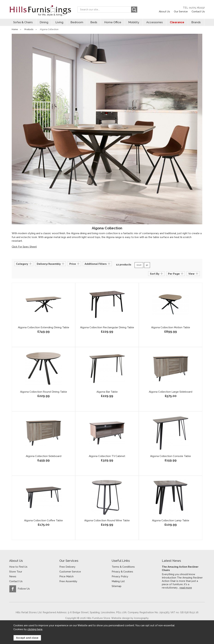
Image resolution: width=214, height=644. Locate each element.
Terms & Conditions (123, 567)
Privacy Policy (120, 576)
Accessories (154, 22)
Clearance (177, 22)
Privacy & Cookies (122, 572)
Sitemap (117, 586)
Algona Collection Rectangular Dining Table (107, 327)
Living (59, 22)
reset (139, 265)
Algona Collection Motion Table (171, 327)
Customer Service (70, 572)
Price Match (66, 576)
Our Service (181, 11)
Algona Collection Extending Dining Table (44, 327)
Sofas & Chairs (23, 22)
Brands (196, 22)
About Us (164, 11)
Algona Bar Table (107, 392)
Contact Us (198, 11)
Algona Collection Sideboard (44, 456)
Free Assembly (68, 581)
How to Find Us (18, 567)
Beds (94, 22)
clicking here (35, 629)
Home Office (113, 22)
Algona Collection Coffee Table (43, 520)
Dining (44, 22)
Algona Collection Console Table (171, 456)
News (13, 576)
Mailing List (118, 581)
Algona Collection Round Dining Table (44, 392)
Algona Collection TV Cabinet (107, 456)
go (147, 265)
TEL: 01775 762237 (194, 8)
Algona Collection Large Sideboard (171, 392)
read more (186, 588)
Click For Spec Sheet (24, 247)
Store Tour (16, 572)
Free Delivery (67, 567)
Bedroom (77, 22)
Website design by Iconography (130, 618)
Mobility (134, 22)
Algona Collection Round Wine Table (107, 520)
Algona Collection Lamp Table (171, 520)
